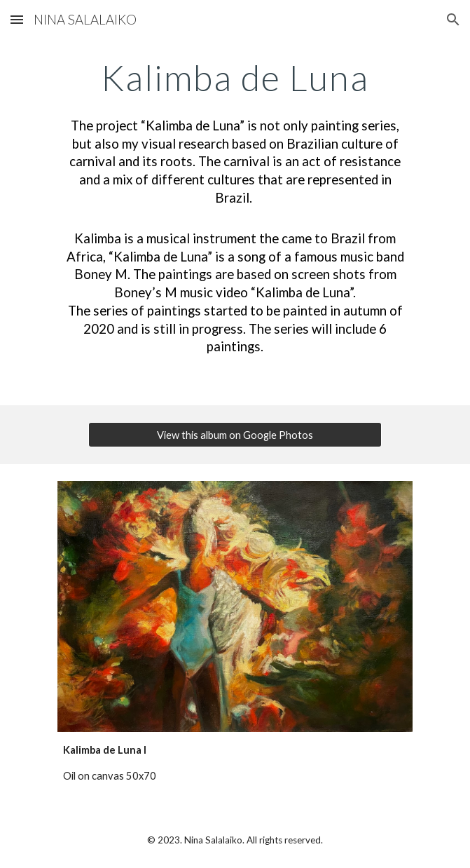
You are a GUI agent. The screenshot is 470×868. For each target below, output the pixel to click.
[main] (235, 78)
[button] (17, 19)
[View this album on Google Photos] (235, 435)
